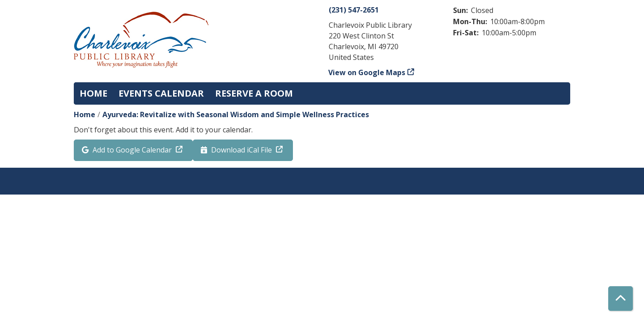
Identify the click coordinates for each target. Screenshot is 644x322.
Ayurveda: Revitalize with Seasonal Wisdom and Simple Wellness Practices (236, 114)
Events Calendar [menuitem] (161, 93)
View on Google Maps (367, 72)
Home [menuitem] (93, 93)
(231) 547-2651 (354, 10)
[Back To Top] (621, 299)
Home (85, 114)
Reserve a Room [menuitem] (254, 93)
